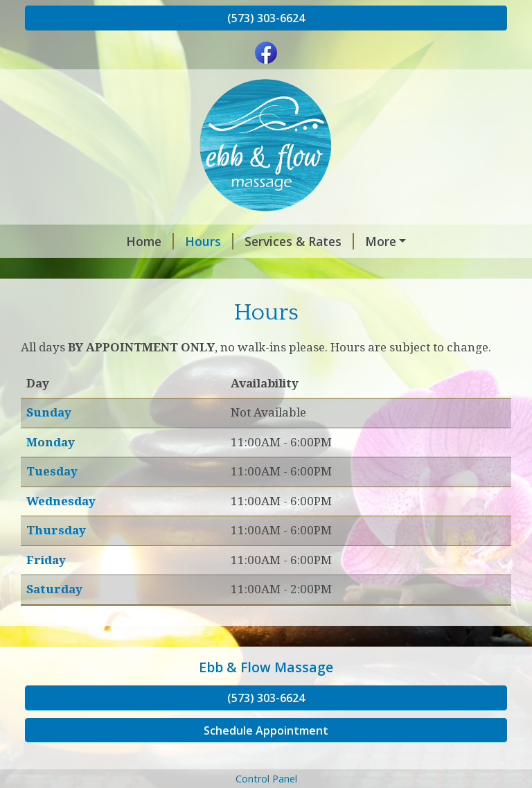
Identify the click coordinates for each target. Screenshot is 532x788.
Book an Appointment (346, 241)
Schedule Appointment (266, 760)
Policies (183, 270)
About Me (252, 270)
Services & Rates (209, 241)
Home (60, 241)
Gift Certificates (89, 270)
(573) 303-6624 (266, 18)
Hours (119, 241)
